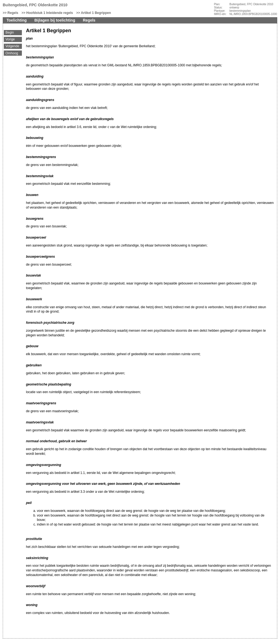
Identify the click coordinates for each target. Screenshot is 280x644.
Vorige (10, 39)
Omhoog (12, 53)
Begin (10, 32)
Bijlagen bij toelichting (55, 20)
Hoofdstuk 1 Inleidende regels (50, 13)
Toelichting (17, 20)
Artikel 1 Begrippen (96, 13)
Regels (13, 13)
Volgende (12, 46)
